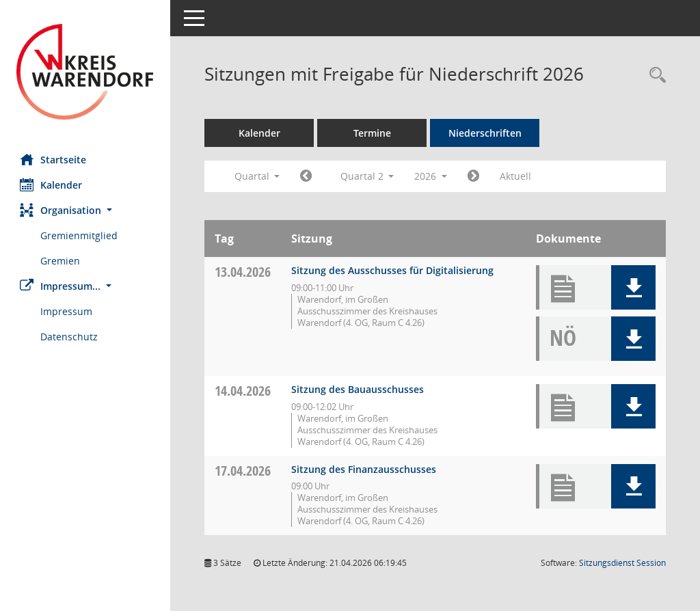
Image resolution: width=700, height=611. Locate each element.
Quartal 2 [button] (367, 176)
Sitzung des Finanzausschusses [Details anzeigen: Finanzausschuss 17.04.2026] (364, 469)
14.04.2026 (243, 391)
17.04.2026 (243, 471)
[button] (85, 210)
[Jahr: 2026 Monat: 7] (474, 176)
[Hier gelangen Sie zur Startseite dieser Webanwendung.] (85, 72)
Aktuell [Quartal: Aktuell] (516, 176)
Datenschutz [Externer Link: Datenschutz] (70, 337)
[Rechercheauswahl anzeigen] (654, 76)
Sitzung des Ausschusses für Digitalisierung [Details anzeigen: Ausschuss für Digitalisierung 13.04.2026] (393, 270)
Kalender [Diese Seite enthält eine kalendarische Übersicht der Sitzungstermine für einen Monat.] (52, 185)
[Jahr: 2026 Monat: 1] (307, 176)
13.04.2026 (243, 272)
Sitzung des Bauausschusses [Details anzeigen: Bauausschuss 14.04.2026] (358, 389)
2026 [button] (431, 176)
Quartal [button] (257, 176)
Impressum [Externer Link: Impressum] (67, 311)
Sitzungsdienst (622, 563)
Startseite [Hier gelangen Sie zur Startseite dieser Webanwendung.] (54, 159)
